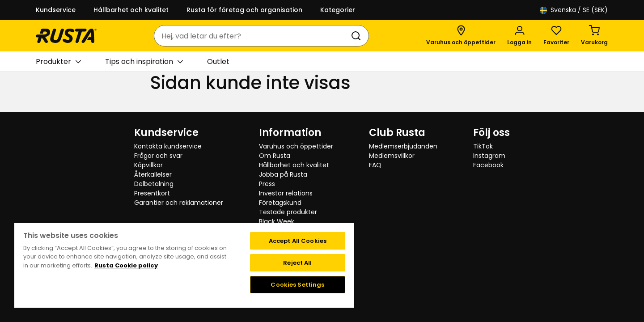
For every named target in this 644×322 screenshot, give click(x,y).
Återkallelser (153, 174)
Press (267, 184)
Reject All (297, 263)
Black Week (277, 221)
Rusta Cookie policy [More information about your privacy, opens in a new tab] (126, 265)
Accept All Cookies (298, 241)
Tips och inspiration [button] (144, 62)
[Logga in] (519, 36)
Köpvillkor (148, 165)
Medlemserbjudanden (403, 146)
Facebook (488, 165)
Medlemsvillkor (392, 156)
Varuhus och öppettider (296, 146)
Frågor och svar (158, 156)
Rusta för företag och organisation (244, 10)
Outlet (218, 61)
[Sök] (358, 36)
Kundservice (56, 10)
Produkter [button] (58, 62)
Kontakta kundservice (168, 146)
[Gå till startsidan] (66, 36)
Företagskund (280, 203)
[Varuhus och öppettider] (461, 36)
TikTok (483, 146)
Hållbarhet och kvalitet (131, 10)
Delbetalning (154, 184)
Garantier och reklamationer (179, 203)
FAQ (375, 165)
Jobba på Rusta (283, 174)
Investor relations (286, 193)
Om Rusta (275, 156)
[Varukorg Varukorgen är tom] (594, 36)
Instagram (489, 156)
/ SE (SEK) (574, 10)
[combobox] (252, 36)
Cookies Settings (297, 285)
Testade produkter (288, 212)
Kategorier (338, 10)
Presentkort (152, 193)
